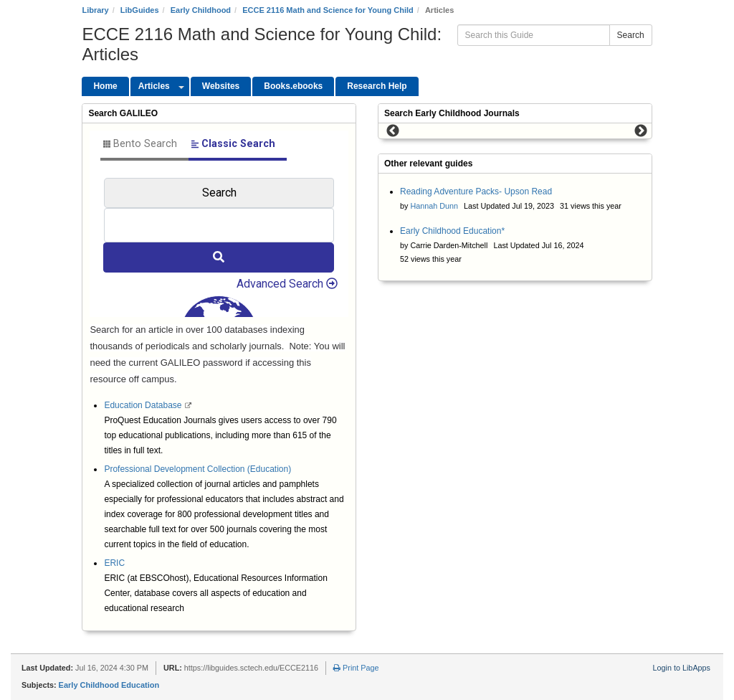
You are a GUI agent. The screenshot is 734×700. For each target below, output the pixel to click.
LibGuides (140, 10)
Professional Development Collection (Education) (197, 469)
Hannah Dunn (434, 206)
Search (631, 35)
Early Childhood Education (109, 685)
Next (641, 131)
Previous (393, 131)
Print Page (356, 668)
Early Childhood (201, 10)
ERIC (114, 563)
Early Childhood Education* (452, 231)
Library (95, 10)
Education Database (144, 405)
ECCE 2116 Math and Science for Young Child (328, 10)
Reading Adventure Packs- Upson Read (476, 191)
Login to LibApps (682, 668)
